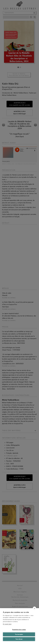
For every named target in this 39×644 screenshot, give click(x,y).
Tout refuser (19, 639)
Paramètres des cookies (19, 630)
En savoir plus (7, 624)
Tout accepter (19, 634)
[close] (34, 608)
